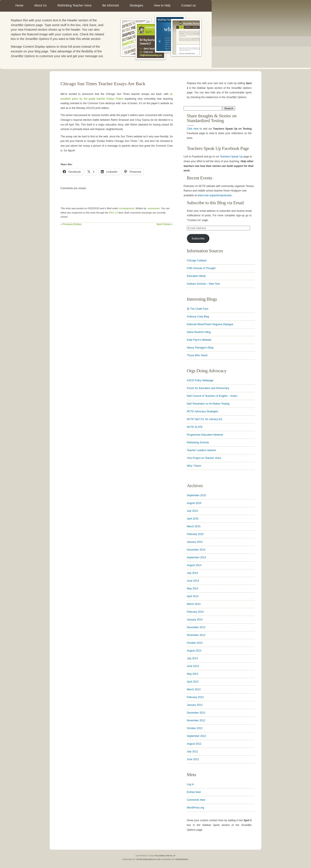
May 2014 (193, 589)
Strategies (136, 5)
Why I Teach (194, 466)
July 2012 (192, 752)
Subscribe (198, 238)
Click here (193, 129)
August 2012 (194, 744)
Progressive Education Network (205, 435)
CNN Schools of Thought (201, 268)
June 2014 (193, 581)
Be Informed (111, 5)
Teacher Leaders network (201, 450)
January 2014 (195, 620)
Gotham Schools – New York (203, 284)
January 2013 (195, 705)
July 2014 (192, 573)
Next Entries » (165, 224)
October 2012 (195, 728)
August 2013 (194, 651)
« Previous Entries (71, 224)
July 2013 (192, 658)
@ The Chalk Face (198, 309)
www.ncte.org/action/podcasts (215, 195)
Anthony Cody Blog (198, 317)
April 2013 (193, 682)
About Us (40, 5)
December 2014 (196, 550)
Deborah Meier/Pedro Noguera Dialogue (210, 324)
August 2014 (194, 565)
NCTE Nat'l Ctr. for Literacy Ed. (205, 419)
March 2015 (194, 526)
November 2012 (196, 720)
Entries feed (194, 792)
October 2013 (195, 643)
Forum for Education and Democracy (208, 388)
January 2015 (195, 542)
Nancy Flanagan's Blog (200, 348)
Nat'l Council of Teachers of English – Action (212, 396)
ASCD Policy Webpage (200, 380)
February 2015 (195, 534)
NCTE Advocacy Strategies (202, 411)
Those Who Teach (197, 355)
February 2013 (195, 697)
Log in (190, 784)
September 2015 (196, 495)
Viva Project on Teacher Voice (204, 458)
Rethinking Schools (198, 443)
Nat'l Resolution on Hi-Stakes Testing (208, 404)
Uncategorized (126, 208)
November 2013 (196, 635)
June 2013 (193, 666)
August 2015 (194, 503)
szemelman (154, 208)
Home (19, 5)
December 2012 (196, 713)
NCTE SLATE (195, 427)
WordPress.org (195, 808)
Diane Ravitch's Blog (199, 332)
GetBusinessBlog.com (148, 859)
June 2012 (193, 759)
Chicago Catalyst (197, 261)
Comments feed (196, 800)
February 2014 (195, 612)
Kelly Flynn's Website (199, 340)
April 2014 (193, 596)
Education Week (196, 276)
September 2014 (196, 557)
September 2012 (196, 736)
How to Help (162, 5)
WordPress (182, 859)
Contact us (188, 5)
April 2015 (193, 519)
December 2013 (196, 627)
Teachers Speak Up (231, 157)
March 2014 (194, 604)
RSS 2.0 (113, 213)
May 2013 (193, 674)
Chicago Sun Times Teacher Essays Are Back (103, 84)
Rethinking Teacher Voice (75, 5)
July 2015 (192, 511)
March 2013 (194, 689)
